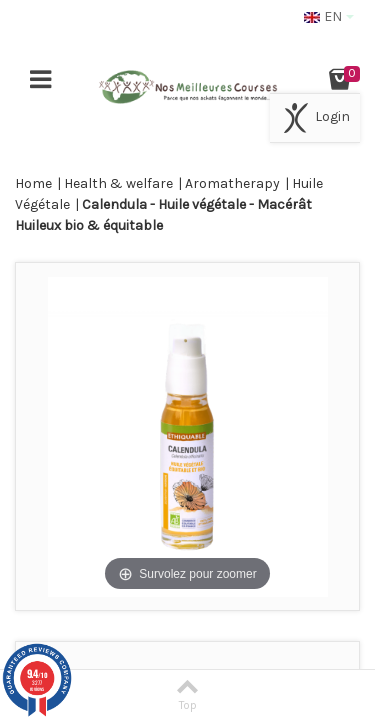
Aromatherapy (232, 183)
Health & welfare (118, 183)
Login (315, 118)
